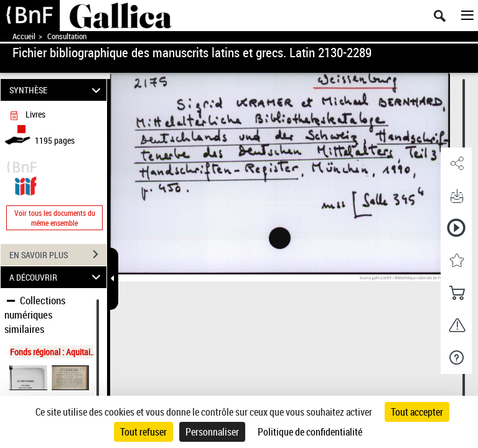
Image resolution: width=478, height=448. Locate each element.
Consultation (67, 36)
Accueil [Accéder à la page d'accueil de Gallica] (24, 36)
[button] (456, 164)
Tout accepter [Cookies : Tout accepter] (417, 412)
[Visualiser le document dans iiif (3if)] (26, 184)
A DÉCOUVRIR (57, 277)
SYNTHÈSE (57, 90)
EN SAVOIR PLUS (58, 254)
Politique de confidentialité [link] (310, 432)
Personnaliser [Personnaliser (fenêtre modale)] (212, 432)
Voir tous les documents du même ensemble (55, 218)
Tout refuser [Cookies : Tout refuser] (143, 432)
